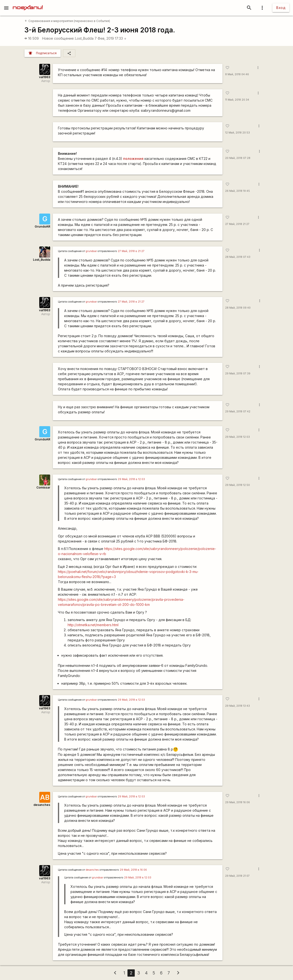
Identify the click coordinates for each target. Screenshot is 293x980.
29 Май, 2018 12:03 (238, 437)
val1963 (45, 77)
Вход (281, 8)
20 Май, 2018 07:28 (238, 158)
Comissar (43, 487)
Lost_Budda (84, 38)
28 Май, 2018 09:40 (238, 308)
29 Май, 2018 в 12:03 (131, 479)
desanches (42, 805)
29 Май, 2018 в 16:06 (133, 870)
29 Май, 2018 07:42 (238, 412)
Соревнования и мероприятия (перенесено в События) (67, 21)
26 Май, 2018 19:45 (238, 191)
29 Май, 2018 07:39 (238, 374)
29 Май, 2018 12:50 (238, 485)
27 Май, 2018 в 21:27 (131, 251)
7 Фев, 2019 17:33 (111, 38)
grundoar (91, 251)
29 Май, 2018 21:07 (237, 876)
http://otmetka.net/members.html (93, 625)
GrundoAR (42, 226)
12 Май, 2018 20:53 (238, 133)
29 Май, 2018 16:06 (238, 802)
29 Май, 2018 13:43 (238, 706)
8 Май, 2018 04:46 (237, 74)
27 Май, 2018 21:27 (237, 224)
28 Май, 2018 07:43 (238, 257)
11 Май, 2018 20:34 (237, 100)
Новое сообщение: (58, 38)
